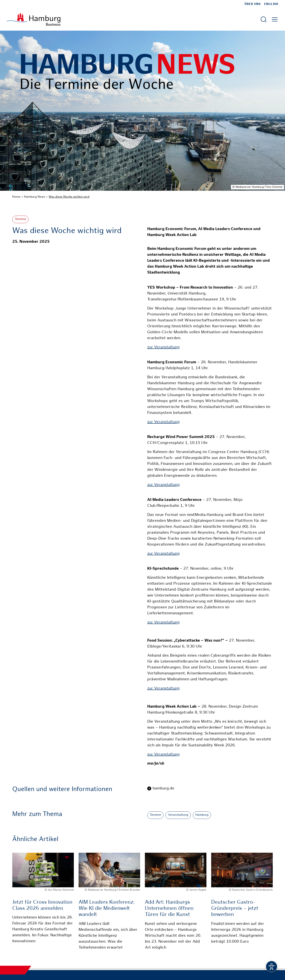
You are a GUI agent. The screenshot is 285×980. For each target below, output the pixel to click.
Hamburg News (35, 197)
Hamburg (202, 815)
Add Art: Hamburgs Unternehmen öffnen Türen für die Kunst (169, 909)
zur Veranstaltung (163, 347)
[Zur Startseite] (34, 19)
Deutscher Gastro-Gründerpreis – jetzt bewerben (235, 909)
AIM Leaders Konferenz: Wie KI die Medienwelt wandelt (107, 909)
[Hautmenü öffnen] (275, 19)
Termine (20, 219)
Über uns (253, 4)
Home (16, 197)
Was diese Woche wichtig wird (69, 197)
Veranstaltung (178, 815)
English (271, 4)
